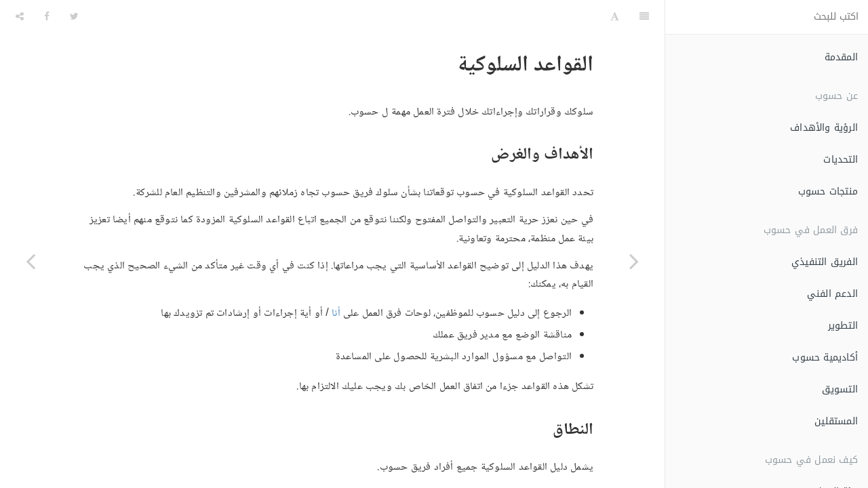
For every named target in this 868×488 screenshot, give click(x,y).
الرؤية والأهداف (824, 128)
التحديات (841, 160)
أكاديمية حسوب (825, 358)
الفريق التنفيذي (825, 262)
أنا (336, 280)
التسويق (840, 389)
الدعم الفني (832, 294)
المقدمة (841, 57)
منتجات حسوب (828, 191)
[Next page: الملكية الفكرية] (31, 261)
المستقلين (836, 421)
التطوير (843, 326)
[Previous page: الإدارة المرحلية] (634, 261)
